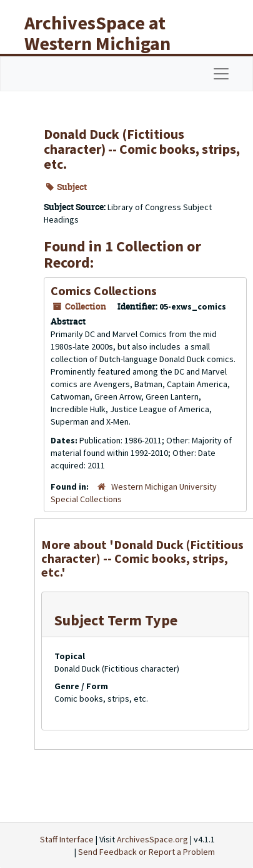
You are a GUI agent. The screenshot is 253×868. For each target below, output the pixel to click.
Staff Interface (67, 839)
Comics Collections (104, 290)
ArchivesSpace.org (152, 839)
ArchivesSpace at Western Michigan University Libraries (107, 43)
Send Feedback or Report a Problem (146, 852)
